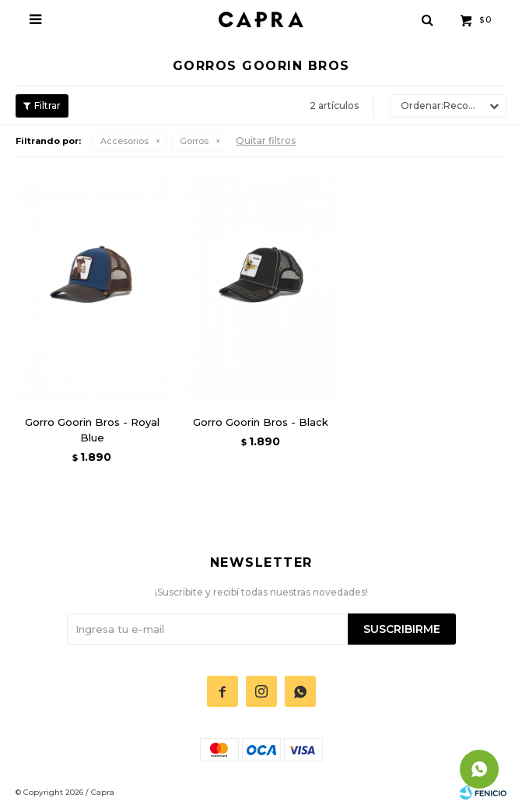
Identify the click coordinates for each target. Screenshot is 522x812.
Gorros (194, 141)
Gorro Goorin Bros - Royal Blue (92, 430)
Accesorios (124, 141)
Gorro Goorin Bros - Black (261, 422)
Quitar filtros (266, 141)
